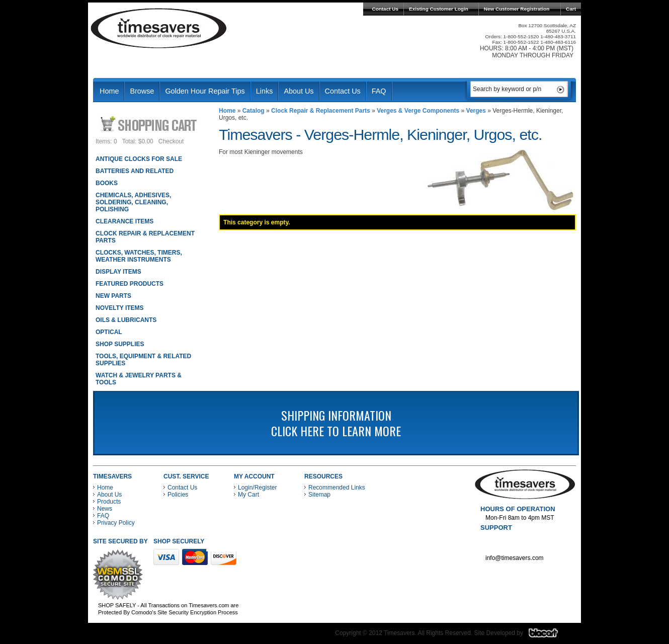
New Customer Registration (517, 9)
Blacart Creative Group (550, 635)
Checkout (171, 141)
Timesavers (159, 28)
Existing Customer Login (439, 9)
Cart (571, 9)
